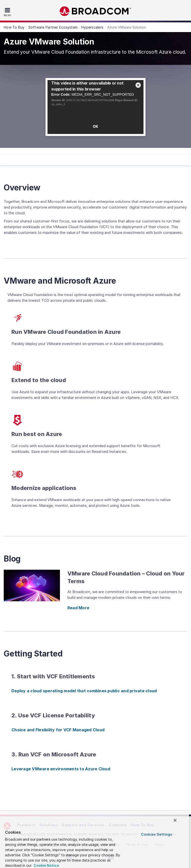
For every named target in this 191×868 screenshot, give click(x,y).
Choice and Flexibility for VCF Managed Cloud (58, 730)
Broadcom (95, 11)
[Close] (175, 820)
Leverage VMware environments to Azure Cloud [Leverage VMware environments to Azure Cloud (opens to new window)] (61, 769)
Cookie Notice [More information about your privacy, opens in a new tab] (46, 865)
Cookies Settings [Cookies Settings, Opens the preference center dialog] (157, 834)
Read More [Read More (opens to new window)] (78, 608)
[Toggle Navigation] (8, 12)
